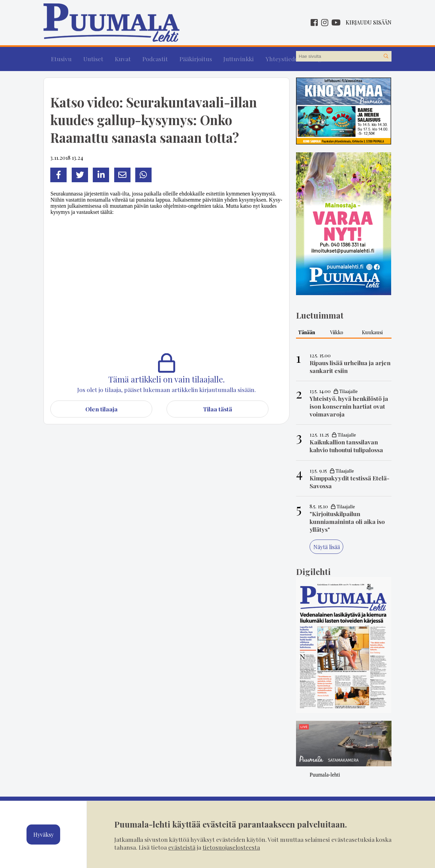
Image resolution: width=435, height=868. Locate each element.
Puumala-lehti (325, 771)
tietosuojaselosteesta (231, 847)
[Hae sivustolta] (386, 56)
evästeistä (182, 847)
